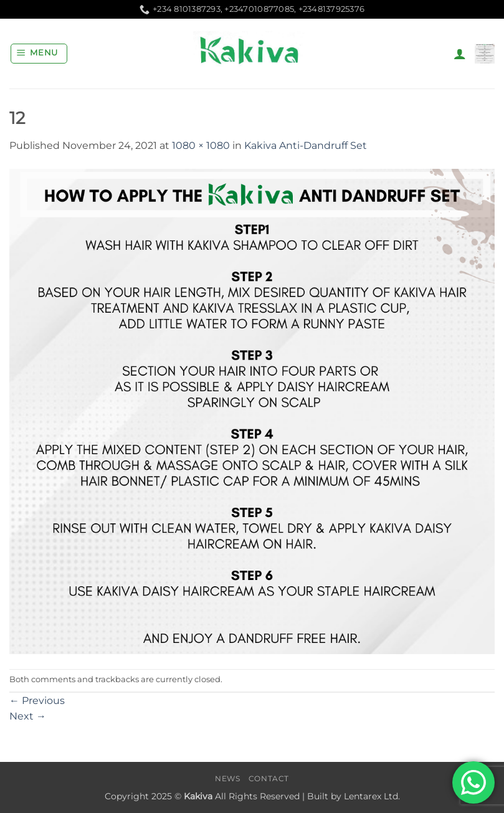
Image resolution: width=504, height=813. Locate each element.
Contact (269, 778)
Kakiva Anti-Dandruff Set (306, 145)
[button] (39, 54)
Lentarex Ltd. (372, 796)
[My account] (460, 54)
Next (28, 716)
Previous (37, 701)
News (227, 778)
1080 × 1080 (201, 145)
